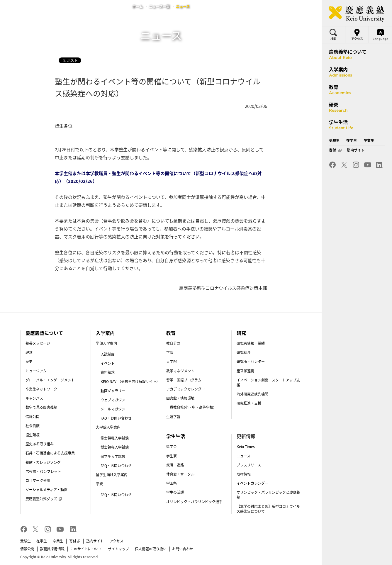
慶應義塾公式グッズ (44, 499)
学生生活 (176, 436)
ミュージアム (36, 371)
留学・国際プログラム (184, 380)
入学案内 (105, 333)
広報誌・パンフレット (43, 471)
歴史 (29, 362)
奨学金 (172, 447)
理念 (29, 352)
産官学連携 (245, 371)
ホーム (138, 6)
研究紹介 (244, 352)
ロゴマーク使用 (38, 481)
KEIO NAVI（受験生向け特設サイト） (130, 381)
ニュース (243, 456)
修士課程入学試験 (115, 438)
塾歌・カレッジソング (43, 462)
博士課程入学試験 (115, 447)
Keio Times (246, 447)
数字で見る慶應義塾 (41, 407)
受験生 (26, 541)
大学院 (172, 362)
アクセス (117, 541)
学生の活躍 (175, 492)
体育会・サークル (180, 474)
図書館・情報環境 (180, 398)
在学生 (42, 541)
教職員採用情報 (52, 549)
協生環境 (33, 435)
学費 (99, 484)
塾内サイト (95, 541)
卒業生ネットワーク (41, 389)
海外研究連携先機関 (252, 394)
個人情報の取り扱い (151, 549)
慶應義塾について (44, 333)
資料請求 (108, 372)
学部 (170, 352)
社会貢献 (33, 426)
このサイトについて (86, 549)
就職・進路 (175, 465)
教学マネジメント (180, 371)
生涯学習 (173, 417)
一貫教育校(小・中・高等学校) (190, 407)
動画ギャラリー (113, 391)
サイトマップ (118, 549)
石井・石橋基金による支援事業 (50, 453)
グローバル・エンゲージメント (50, 380)
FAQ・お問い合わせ (116, 418)
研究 (241, 333)
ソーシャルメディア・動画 (46, 490)
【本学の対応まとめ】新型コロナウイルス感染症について (268, 509)
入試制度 (108, 354)
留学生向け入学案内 (112, 475)
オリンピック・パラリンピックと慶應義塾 (268, 495)
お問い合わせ (183, 549)
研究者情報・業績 (251, 343)
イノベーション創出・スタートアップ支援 (268, 382)
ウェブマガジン (113, 400)
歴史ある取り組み (40, 444)
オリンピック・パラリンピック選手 (194, 502)
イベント (108, 363)
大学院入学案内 (108, 427)
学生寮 (172, 456)
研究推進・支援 (249, 403)
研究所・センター (251, 362)
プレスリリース (249, 465)
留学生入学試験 (113, 457)
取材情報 (244, 474)
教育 (171, 333)
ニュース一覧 (159, 6)
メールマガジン (113, 409)
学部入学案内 (106, 343)
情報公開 (33, 417)
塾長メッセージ (38, 343)
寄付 (75, 541)
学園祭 (172, 483)
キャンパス (34, 398)
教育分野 (173, 343)
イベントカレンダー (252, 483)
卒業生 (58, 541)
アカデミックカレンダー (186, 389)
